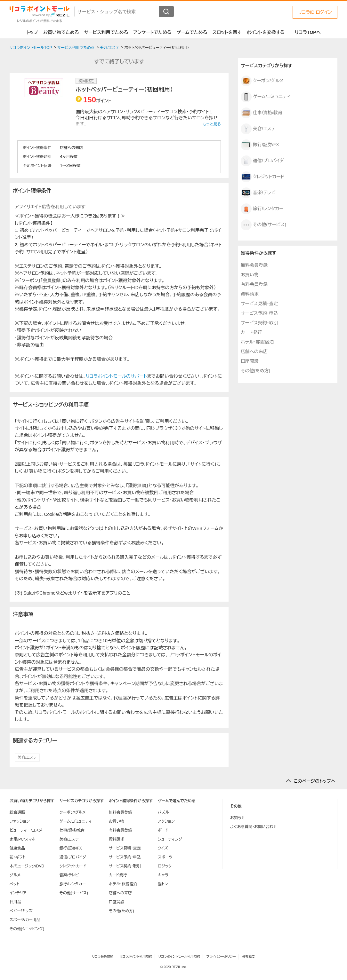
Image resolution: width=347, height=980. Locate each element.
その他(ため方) (255, 371)
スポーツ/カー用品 (25, 920)
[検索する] (166, 12)
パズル (163, 812)
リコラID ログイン (315, 12)
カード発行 (251, 332)
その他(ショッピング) (27, 929)
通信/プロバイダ (262, 161)
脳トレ (163, 884)
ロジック (165, 866)
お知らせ (238, 818)
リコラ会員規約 (103, 956)
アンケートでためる (152, 32)
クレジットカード (263, 177)
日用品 (15, 902)
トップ (32, 32)
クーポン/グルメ (262, 81)
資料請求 (250, 294)
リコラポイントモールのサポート (116, 376)
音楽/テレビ (258, 193)
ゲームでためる (192, 32)
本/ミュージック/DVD (27, 866)
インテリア (18, 893)
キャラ (163, 875)
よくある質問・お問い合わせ (254, 827)
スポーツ (165, 857)
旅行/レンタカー (262, 209)
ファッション (20, 821)
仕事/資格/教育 (262, 113)
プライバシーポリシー (221, 956)
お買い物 (250, 275)
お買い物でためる (61, 32)
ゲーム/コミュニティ (266, 97)
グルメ (15, 875)
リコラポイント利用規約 (136, 956)
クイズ (163, 848)
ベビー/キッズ (21, 911)
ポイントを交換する (266, 32)
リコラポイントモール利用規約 (179, 956)
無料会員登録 (254, 265)
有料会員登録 (254, 284)
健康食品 (17, 848)
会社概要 (249, 956)
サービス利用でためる (106, 32)
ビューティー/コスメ (26, 830)
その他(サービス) (263, 225)
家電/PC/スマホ (23, 839)
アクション (166, 821)
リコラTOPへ (308, 32)
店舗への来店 (254, 352)
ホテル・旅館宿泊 (257, 342)
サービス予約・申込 (259, 313)
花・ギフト (18, 857)
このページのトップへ (315, 781)
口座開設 (250, 361)
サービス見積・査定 (259, 304)
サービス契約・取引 (259, 323)
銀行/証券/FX (260, 145)
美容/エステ (27, 757)
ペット (15, 884)
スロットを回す (227, 32)
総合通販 (17, 812)
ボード (163, 830)
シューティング (170, 839)
